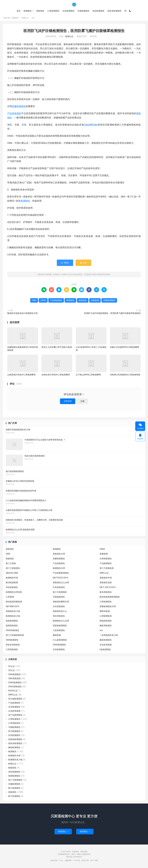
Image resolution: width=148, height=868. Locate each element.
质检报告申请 (106, 578)
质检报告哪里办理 (61, 602)
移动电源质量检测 (14, 602)
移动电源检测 (12, 583)
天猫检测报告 (83, 11)
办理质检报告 (106, 559)
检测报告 (74, 4)
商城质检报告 (106, 621)
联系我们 (63, 832)
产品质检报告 (14, 114)
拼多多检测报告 (114, 11)
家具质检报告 (106, 592)
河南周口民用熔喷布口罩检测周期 (125, 375)
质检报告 (40, 11)
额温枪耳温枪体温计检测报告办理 (22, 314)
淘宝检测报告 (98, 11)
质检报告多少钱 (13, 612)
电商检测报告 (14, 776)
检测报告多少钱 (13, 616)
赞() (65, 263)
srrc (101, 631)
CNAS (87, 125)
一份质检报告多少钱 (109, 636)
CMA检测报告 (12, 640)
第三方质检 (11, 564)
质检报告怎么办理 (61, 583)
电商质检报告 (12, 626)
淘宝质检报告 (59, 616)
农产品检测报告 (15, 716)
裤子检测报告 (14, 789)
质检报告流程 (106, 583)
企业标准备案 (106, 645)
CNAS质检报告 (13, 631)
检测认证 (25, 18)
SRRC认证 (104, 573)
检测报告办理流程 (14, 592)
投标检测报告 (12, 621)
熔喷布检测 (105, 612)
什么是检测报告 (60, 640)
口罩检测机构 (106, 616)
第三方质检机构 (107, 569)
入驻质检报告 (59, 631)
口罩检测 (10, 597)
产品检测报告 (106, 564)
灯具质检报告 (59, 588)
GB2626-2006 (12, 573)
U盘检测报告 (105, 650)
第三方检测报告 (60, 592)
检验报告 (10, 559)
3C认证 (11, 667)
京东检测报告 (68, 11)
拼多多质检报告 (13, 645)
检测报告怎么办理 (61, 621)
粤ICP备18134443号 (74, 857)
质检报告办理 (59, 554)
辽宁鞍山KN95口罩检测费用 (88, 375)
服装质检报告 (106, 626)
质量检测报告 (19, 107)
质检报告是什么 (60, 612)
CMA (95, 125)
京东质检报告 (59, 607)
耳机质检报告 (12, 588)
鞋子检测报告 (14, 797)
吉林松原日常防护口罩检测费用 (56, 375)
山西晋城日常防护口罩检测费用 (21, 375)
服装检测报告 (106, 640)
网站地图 (84, 852)
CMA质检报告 (15, 679)
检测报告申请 (12, 578)
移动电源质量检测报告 (110, 597)
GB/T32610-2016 (60, 578)
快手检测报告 (14, 732)
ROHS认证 (13, 691)
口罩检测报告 (53, 11)
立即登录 (68, 402)
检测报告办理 (59, 569)
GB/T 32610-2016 (108, 588)
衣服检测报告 (14, 785)
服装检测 (57, 636)
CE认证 (11, 671)
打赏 (83, 263)
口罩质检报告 (12, 650)
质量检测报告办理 (108, 607)
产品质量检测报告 (61, 573)
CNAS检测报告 (59, 645)
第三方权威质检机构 (15, 636)
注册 (82, 402)
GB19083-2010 (13, 607)
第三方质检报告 (13, 569)
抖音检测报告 (14, 736)
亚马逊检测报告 (15, 699)
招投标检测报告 (60, 626)
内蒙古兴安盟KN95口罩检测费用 (125, 348)
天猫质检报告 (59, 597)
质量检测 (95, 301)
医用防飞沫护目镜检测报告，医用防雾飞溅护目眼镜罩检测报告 (74, 31)
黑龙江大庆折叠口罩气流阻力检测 (57, 348)
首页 (19, 11)
